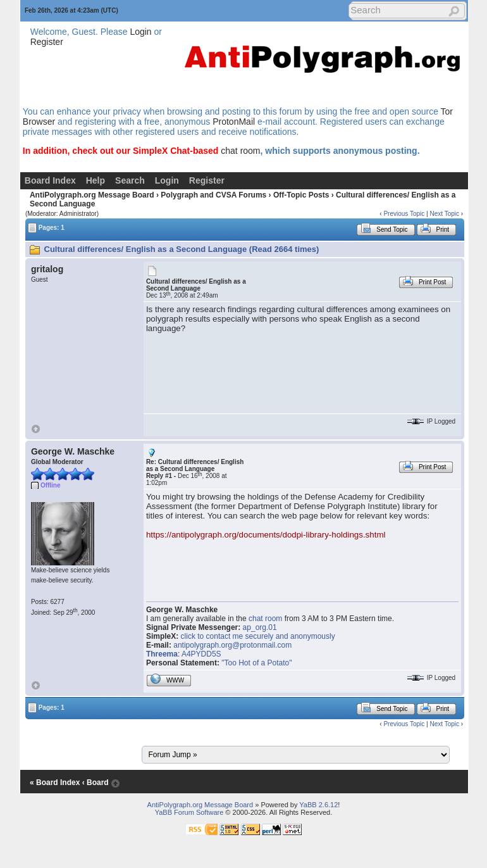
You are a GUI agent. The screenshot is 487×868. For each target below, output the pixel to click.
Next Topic (444, 214)
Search (130, 180)
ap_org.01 (260, 627)
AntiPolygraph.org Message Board (92, 195)
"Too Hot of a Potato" (256, 663)
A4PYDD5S (201, 654)
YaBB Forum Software (189, 812)
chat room (240, 151)
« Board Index (55, 783)
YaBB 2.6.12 (318, 805)
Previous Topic (404, 214)
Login (140, 32)
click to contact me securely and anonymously (258, 636)
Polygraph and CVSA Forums (213, 195)
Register (47, 42)
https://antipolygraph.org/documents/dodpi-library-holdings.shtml (266, 535)
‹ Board (96, 783)
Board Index (50, 180)
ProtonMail (234, 122)
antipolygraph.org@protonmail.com (232, 645)
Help (96, 180)
